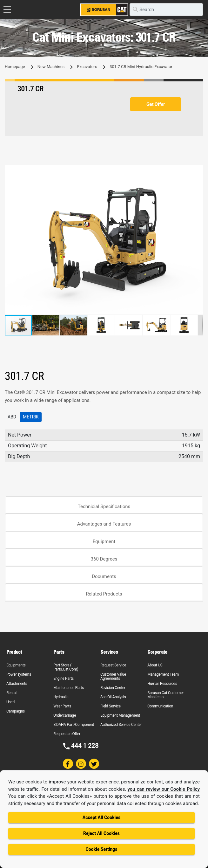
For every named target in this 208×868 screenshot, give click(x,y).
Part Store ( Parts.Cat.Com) (66, 667)
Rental (11, 693)
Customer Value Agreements (113, 676)
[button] (198, 171)
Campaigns (16, 711)
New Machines (51, 67)
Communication (160, 706)
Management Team (163, 674)
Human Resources (162, 684)
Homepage (15, 67)
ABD (12, 417)
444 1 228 (85, 746)
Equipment (104, 541)
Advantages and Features (104, 524)
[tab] (104, 505)
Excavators (87, 67)
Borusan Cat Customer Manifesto (166, 695)
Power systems (19, 674)
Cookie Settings (101, 849)
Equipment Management (120, 715)
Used (10, 702)
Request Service (113, 665)
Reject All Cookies (101, 833)
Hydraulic (61, 697)
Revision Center (113, 688)
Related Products (104, 594)
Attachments (17, 684)
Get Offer (156, 104)
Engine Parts (64, 679)
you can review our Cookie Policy (164, 789)
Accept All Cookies (101, 817)
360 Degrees (104, 559)
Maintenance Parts (69, 688)
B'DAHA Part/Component (74, 725)
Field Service (111, 706)
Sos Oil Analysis (113, 697)
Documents (104, 576)
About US (155, 665)
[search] (166, 10)
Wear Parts (62, 706)
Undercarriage (65, 715)
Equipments (16, 665)
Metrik (31, 417)
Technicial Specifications (104, 506)
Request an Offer (67, 734)
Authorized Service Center (121, 725)
